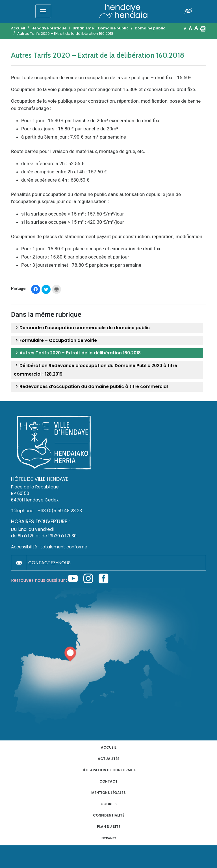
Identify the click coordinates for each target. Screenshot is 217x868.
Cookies (109, 804)
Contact (108, 781)
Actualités (109, 759)
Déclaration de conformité (109, 770)
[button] (203, 28)
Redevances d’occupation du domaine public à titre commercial (91, 387)
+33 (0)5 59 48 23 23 (60, 511)
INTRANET (108, 838)
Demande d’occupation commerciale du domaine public (82, 328)
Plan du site (109, 827)
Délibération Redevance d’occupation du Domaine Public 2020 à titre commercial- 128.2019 (96, 370)
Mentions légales (108, 793)
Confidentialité (108, 815)
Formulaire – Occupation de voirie (55, 341)
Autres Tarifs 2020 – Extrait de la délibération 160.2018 (77, 353)
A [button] (185, 28)
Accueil (109, 747)
